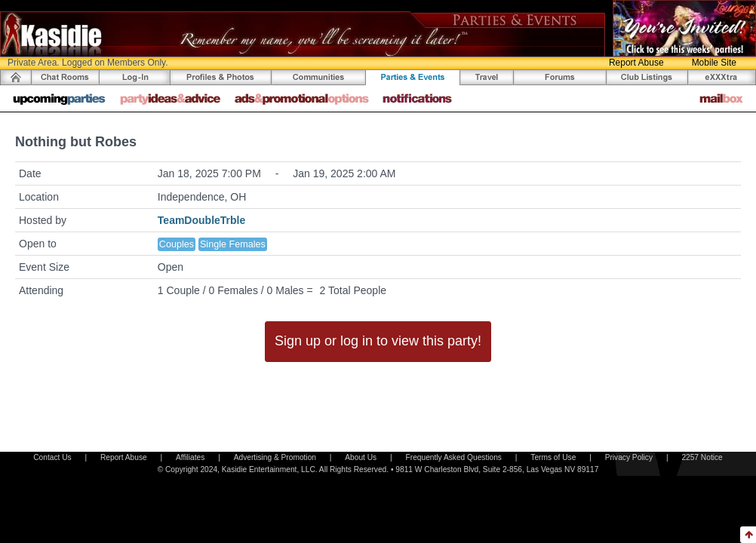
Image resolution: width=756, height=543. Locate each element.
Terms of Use (553, 457)
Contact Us (52, 457)
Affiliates (190, 457)
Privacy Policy (629, 457)
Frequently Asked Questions (454, 457)
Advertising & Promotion (275, 457)
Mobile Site (714, 63)
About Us (361, 457)
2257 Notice (702, 457)
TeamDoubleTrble (201, 220)
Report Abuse (636, 63)
